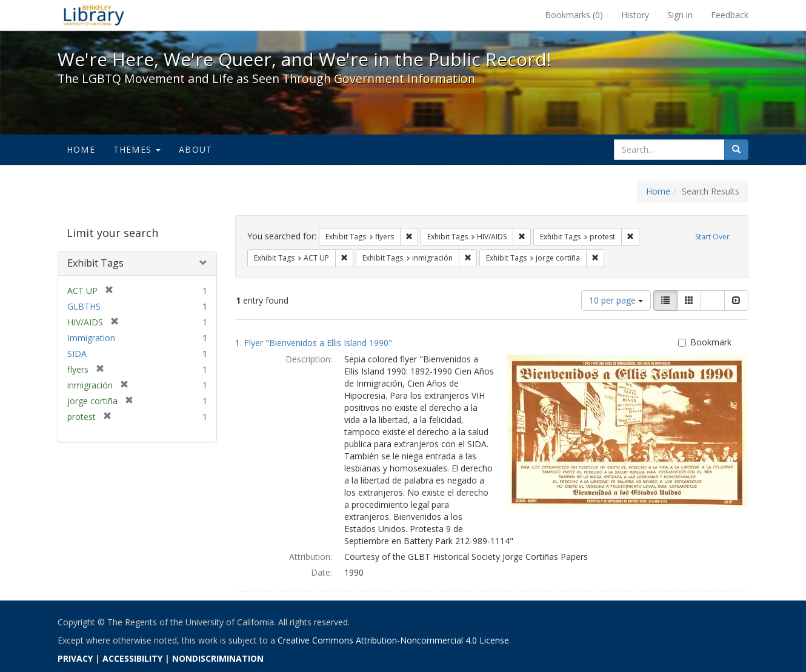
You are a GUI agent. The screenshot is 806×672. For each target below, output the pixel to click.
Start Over (712, 237)
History (635, 15)
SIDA (77, 354)
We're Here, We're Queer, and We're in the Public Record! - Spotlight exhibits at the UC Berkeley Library (94, 15)
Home (81, 149)
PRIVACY (75, 658)
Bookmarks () (574, 15)
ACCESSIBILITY (132, 658)
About (195, 149)
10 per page (616, 300)
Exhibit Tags (95, 263)
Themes (137, 149)
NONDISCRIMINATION (218, 658)
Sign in (680, 15)
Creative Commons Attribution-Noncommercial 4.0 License (393, 640)
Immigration (91, 338)
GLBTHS (84, 306)
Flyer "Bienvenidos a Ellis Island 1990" (318, 343)
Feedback (730, 15)
